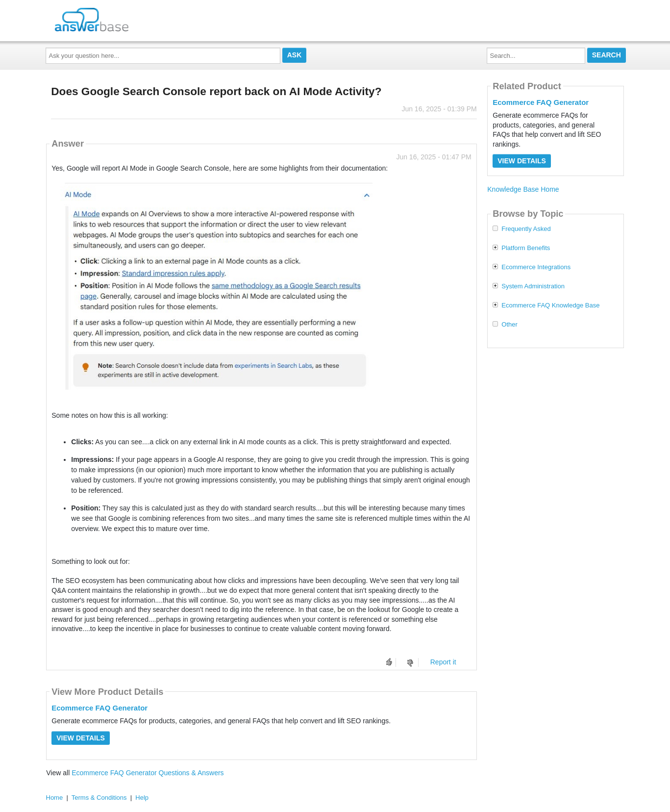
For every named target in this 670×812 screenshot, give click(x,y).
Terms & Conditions (99, 798)
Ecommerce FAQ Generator (99, 708)
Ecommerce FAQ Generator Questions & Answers (148, 773)
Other (509, 325)
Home (55, 798)
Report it (443, 662)
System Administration (533, 286)
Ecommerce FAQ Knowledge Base (550, 305)
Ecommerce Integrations (536, 267)
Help (142, 798)
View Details (81, 738)
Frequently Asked (526, 229)
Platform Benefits (526, 248)
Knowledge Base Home (523, 189)
